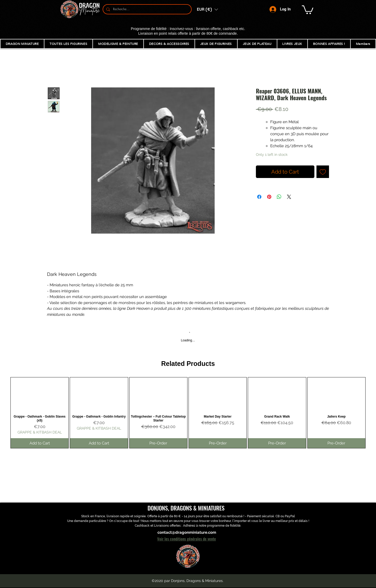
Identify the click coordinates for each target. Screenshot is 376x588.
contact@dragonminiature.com (187, 532)
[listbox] (207, 9)
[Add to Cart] (40, 443)
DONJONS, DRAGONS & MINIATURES (186, 508)
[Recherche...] (147, 9)
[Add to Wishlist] (323, 172)
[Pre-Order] (158, 443)
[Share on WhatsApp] (279, 197)
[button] (207, 9)
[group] (188, 413)
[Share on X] (289, 197)
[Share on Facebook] (259, 197)
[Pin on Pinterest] (269, 197)
